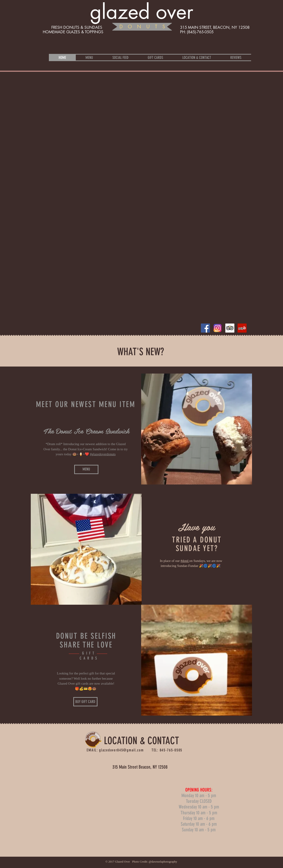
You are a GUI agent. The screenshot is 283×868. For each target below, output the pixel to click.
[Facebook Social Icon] (205, 328)
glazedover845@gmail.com (121, 750)
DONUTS (145, 27)
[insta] (218, 328)
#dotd (185, 561)
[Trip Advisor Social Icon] (230, 328)
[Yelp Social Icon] (242, 328)
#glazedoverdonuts (103, 454)
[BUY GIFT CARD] (85, 702)
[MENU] (86, 469)
